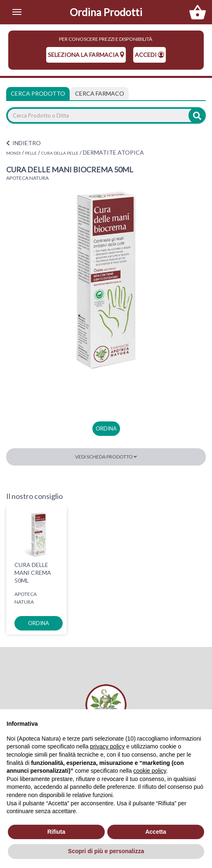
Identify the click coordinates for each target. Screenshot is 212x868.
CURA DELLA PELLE (60, 153)
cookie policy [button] (150, 771)
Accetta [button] (156, 832)
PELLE (31, 153)
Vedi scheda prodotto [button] (106, 457)
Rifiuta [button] (57, 832)
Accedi (150, 55)
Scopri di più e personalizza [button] (106, 851)
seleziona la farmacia (86, 55)
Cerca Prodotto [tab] (38, 93)
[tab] (100, 94)
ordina (106, 428)
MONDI (13, 153)
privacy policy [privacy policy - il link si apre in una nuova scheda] (107, 746)
